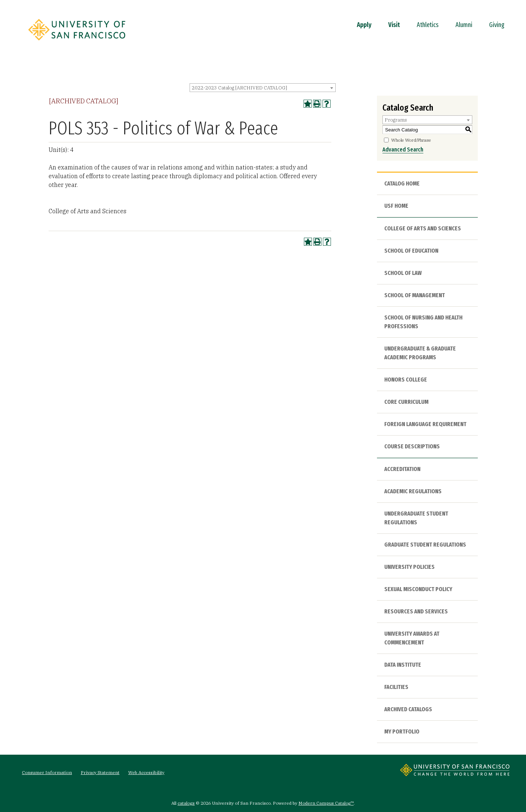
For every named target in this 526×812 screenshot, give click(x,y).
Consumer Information (47, 772)
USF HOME (396, 206)
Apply (364, 25)
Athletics (428, 25)
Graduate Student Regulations (425, 545)
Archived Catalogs (408, 709)
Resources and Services (416, 611)
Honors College (406, 380)
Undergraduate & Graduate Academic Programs (420, 353)
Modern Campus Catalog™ (326, 803)
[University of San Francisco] (77, 43)
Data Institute (403, 665)
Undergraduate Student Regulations (416, 518)
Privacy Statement (100, 772)
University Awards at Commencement (412, 638)
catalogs (186, 803)
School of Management (415, 295)
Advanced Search (403, 150)
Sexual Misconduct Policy (418, 589)
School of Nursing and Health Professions (423, 322)
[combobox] (263, 88)
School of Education (411, 251)
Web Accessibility (146, 772)
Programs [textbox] (396, 120)
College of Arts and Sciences (423, 228)
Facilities (396, 687)
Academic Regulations (413, 491)
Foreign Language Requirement (425, 424)
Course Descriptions (412, 446)
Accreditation (402, 469)
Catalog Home (402, 183)
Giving (497, 25)
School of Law (403, 273)
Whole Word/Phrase (411, 140)
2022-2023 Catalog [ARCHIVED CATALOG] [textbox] (239, 88)
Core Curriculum (406, 402)
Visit (394, 25)
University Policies (409, 567)
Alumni (464, 25)
